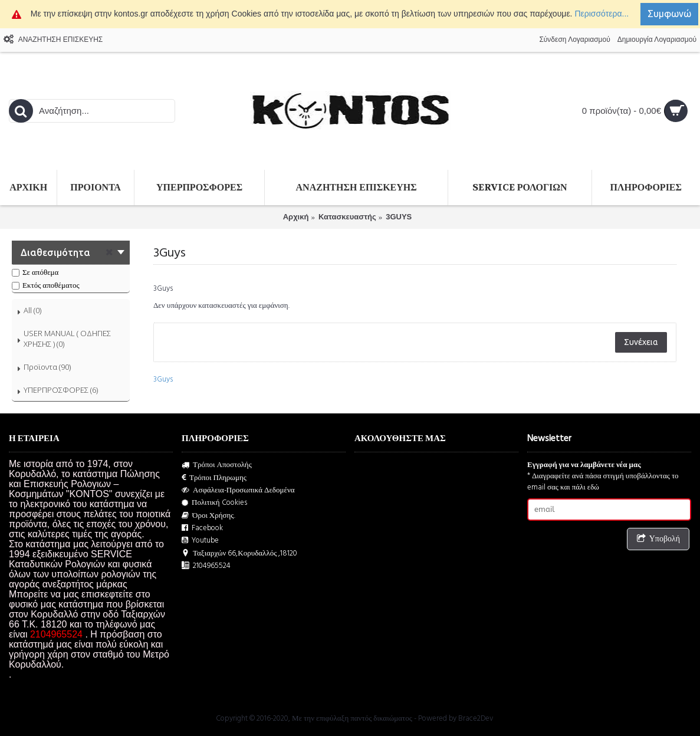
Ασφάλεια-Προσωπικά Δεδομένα (238, 490)
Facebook (202, 528)
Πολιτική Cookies (214, 503)
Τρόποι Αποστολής (217, 465)
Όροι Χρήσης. (208, 516)
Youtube (200, 540)
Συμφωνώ (669, 14)
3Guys (163, 379)
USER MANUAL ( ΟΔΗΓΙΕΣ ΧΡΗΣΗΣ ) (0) (67, 339)
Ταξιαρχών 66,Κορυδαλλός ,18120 (239, 553)
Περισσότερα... (602, 14)
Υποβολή (658, 539)
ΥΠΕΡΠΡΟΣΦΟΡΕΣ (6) (61, 390)
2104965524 (206, 566)
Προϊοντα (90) (47, 367)
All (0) (32, 310)
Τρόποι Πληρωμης (214, 478)
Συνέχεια (641, 342)
